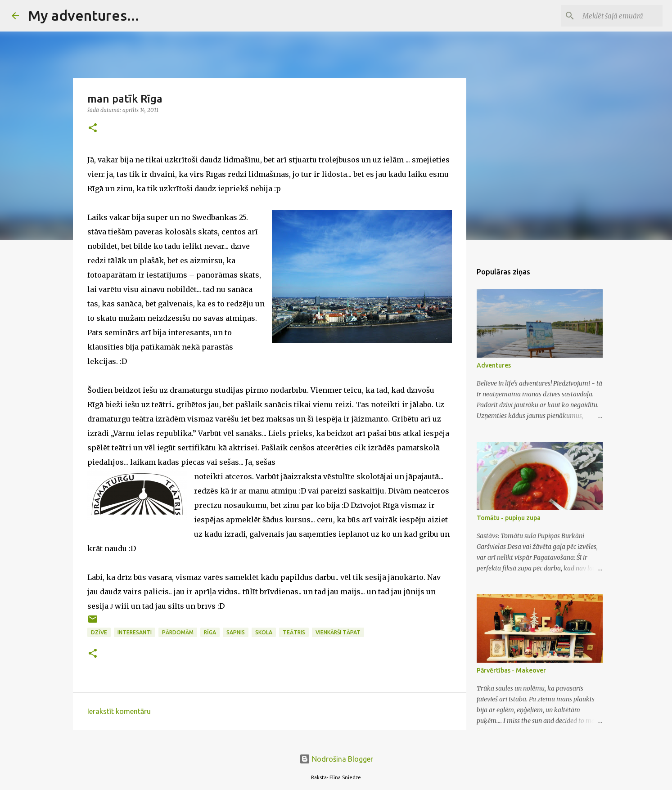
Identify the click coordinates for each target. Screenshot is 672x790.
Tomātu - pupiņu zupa (509, 518)
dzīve (99, 632)
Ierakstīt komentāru (119, 711)
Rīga (210, 632)
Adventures (494, 365)
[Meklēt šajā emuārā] (615, 16)
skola (264, 632)
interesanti (135, 632)
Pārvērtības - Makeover (511, 670)
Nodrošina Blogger (336, 759)
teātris (294, 632)
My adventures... (83, 15)
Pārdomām (178, 632)
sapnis (236, 632)
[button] (93, 128)
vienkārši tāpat (338, 632)
